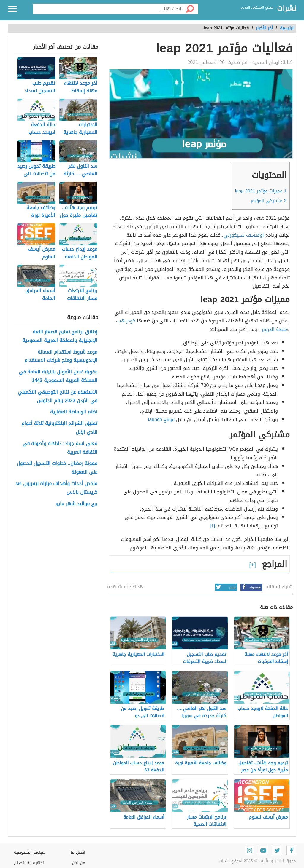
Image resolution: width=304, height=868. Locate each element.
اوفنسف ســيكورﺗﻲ (244, 235)
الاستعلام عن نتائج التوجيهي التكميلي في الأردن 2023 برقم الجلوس (58, 397)
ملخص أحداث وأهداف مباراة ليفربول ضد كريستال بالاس (56, 488)
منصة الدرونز (274, 329)
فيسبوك (251, 587)
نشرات (286, 9)
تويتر (225, 587)
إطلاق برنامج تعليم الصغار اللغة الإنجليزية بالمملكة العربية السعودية (60, 336)
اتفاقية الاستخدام (30, 863)
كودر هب (126, 321)
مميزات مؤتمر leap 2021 (261, 191)
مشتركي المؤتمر (269, 201)
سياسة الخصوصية (30, 852)
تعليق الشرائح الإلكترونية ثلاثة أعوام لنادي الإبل (59, 428)
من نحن (79, 863)
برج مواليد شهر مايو (76, 504)
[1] (213, 526)
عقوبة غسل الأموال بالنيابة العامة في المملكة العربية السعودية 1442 (58, 376)
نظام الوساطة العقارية (74, 412)
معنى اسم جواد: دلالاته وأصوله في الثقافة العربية (60, 448)
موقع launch (161, 419)
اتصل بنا (78, 852)
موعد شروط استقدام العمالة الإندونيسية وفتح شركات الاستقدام (61, 357)
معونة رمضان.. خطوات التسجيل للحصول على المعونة (57, 468)
